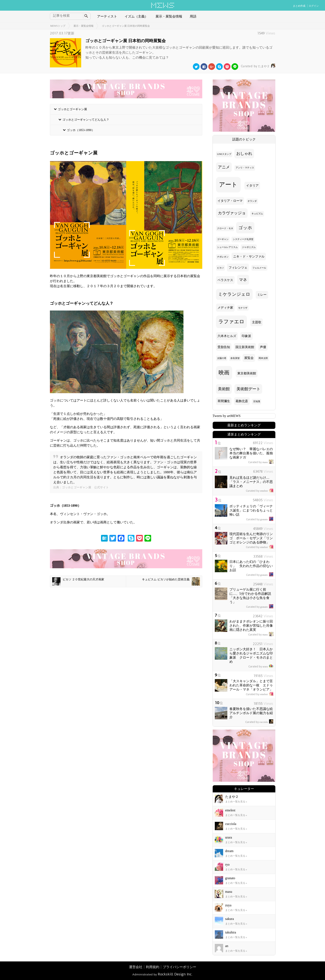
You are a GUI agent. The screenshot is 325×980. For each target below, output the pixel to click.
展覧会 (249, 358)
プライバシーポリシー (180, 967)
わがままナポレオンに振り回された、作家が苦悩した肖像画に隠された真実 (251, 626)
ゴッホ (245, 228)
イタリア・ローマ (230, 201)
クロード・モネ (225, 228)
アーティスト (107, 16)
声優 (263, 347)
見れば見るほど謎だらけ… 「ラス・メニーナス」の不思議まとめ (251, 482)
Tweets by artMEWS (227, 416)
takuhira (231, 932)
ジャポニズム (249, 247)
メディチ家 (225, 308)
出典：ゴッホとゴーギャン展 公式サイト (81, 487)
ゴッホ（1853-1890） (81, 130)
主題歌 (257, 322)
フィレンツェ (238, 268)
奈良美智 (235, 358)
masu (261, 462)
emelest (260, 491)
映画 (224, 373)
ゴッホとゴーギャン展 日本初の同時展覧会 (126, 26)
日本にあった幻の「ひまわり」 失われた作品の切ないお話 (251, 566)
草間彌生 (224, 401)
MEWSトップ (58, 26)
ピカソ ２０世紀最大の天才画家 (78, 581)
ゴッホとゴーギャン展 (72, 109)
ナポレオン (223, 257)
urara (261, 667)
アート (228, 184)
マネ (243, 280)
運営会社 (136, 967)
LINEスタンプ (224, 154)
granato (260, 519)
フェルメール (259, 268)
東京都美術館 (247, 373)
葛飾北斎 (242, 401)
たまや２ (258, 66)
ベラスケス (225, 280)
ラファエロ (231, 322)
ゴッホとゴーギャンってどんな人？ (86, 120)
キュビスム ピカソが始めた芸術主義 (171, 581)
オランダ (252, 201)
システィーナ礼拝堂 (243, 239)
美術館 (224, 389)
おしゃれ (244, 153)
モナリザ (243, 308)
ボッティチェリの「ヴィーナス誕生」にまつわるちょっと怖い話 (251, 510)
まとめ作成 (299, 6)
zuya (228, 905)
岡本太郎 (263, 358)
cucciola (259, 722)
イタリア (252, 186)
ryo (227, 864)
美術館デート (248, 389)
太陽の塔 (222, 358)
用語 (193, 16)
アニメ (224, 167)
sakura (230, 919)
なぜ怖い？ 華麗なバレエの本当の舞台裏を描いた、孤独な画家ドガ (251, 453)
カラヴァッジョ (232, 213)
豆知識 (257, 401)
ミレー (262, 295)
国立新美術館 (245, 347)
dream (229, 851)
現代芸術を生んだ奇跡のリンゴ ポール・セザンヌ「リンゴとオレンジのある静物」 (251, 538)
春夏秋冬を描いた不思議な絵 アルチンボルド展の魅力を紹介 (253, 713)
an (227, 946)
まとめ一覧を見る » (236, 802)
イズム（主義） (136, 16)
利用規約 (153, 967)
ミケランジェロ (234, 294)
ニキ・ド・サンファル (249, 256)
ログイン (314, 6)
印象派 (246, 336)
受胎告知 (224, 347)
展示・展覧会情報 (169, 16)
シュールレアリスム (227, 247)
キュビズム (257, 214)
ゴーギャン (223, 239)
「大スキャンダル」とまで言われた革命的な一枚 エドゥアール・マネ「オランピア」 (251, 685)
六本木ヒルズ (227, 336)
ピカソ (221, 268)
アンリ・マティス (245, 168)
